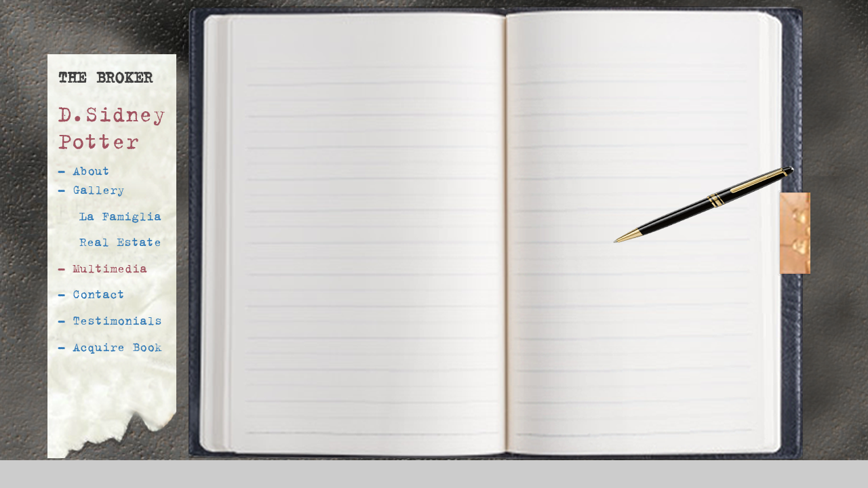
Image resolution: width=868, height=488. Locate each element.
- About (84, 170)
